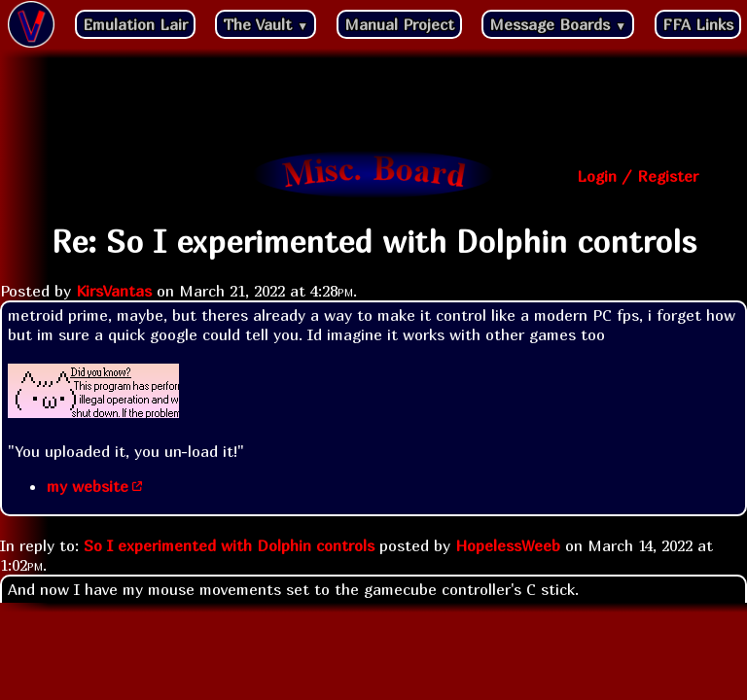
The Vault (266, 24)
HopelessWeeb (508, 545)
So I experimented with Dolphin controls (229, 545)
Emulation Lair (135, 24)
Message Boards (558, 24)
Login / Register (638, 176)
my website (88, 486)
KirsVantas (114, 291)
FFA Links (698, 24)
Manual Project (399, 24)
